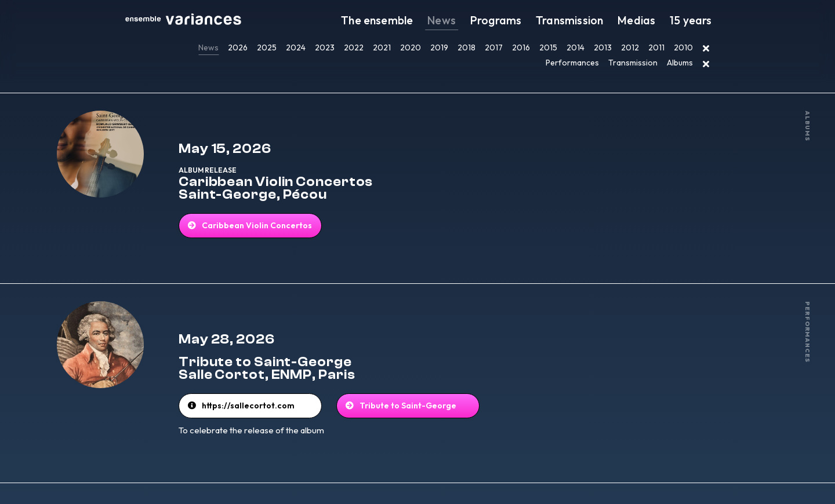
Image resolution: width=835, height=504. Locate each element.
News (478, 21)
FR (549, 480)
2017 (494, 48)
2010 (683, 48)
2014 (576, 48)
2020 (411, 48)
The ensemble (421, 21)
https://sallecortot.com (278, 378)
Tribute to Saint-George (418, 378)
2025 (267, 48)
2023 (325, 48)
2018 (466, 48)
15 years (695, 21)
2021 (382, 48)
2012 (630, 48)
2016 (521, 48)
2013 (603, 48)
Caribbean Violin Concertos (283, 213)
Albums (680, 63)
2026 (238, 48)
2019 (439, 48)
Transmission (589, 21)
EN (560, 480)
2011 (656, 48)
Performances (572, 63)
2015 (548, 48)
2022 (354, 48)
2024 (296, 48)
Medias (648, 21)
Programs (525, 21)
